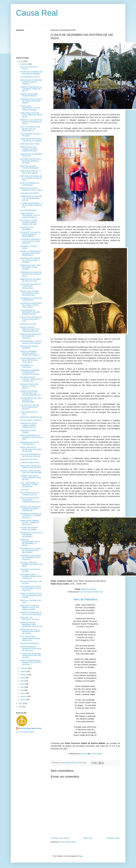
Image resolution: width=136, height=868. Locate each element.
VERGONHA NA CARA (28, 324)
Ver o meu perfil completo (25, 732)
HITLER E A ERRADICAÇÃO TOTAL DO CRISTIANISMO (31, 472)
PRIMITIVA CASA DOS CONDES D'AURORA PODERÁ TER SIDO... (29, 149)
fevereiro (24, 697)
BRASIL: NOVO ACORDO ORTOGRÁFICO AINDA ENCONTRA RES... (30, 293)
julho (22, 681)
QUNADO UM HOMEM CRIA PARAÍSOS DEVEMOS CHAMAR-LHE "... (30, 509)
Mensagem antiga (113, 838)
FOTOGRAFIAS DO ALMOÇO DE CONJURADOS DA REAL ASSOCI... (31, 551)
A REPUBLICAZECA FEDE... (30, 144)
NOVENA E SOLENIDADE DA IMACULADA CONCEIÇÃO (31, 613)
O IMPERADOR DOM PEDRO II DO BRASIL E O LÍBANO (31, 140)
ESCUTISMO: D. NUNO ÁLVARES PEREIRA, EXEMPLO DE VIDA (29, 222)
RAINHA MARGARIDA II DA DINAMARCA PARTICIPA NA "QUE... (31, 437)
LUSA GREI (24, 490)
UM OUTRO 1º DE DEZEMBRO (27, 228)
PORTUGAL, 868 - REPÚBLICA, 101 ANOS (30, 619)
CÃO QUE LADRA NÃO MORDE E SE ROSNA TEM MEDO (31, 564)
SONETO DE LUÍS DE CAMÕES (28, 431)
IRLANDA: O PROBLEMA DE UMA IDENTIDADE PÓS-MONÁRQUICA (30, 253)
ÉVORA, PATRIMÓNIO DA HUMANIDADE (29, 184)
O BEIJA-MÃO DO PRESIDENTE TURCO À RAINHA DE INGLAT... (30, 215)
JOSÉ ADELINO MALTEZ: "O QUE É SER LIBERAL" (30, 172)
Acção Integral (97, 754)
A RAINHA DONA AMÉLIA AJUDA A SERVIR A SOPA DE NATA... (30, 478)
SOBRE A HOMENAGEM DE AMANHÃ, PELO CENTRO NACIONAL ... (31, 663)
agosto (23, 678)
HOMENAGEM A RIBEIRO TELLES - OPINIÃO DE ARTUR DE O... (30, 523)
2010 (21, 704)
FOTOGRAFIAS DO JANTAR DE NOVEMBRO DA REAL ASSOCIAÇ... (31, 589)
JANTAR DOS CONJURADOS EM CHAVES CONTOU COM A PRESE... (31, 305)
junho (23, 684)
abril (22, 690)
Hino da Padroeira (85, 599)
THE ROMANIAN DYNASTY (30, 77)
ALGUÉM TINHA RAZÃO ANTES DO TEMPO (29, 529)
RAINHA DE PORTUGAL (29, 459)
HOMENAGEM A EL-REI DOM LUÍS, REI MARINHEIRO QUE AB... (31, 198)
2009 (21, 707)
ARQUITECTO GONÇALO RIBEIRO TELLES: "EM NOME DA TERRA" (29, 607)
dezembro (24, 64)
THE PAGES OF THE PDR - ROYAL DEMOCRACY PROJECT (30, 407)
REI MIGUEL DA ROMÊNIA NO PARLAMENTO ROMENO (31, 73)
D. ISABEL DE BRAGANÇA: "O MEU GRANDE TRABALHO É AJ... (31, 205)
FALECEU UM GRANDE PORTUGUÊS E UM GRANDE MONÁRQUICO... (31, 393)
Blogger (80, 856)
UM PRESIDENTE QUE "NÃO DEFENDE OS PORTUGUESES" (31, 400)
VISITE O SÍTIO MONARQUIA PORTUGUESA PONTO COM (31, 319)
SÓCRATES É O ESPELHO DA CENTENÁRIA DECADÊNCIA (31, 535)
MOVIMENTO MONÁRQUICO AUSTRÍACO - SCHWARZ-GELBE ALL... (31, 516)
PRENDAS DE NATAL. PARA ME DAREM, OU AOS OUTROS (30, 267)
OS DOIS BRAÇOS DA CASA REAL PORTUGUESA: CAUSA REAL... (31, 360)
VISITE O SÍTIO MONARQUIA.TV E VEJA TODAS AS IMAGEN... (30, 108)
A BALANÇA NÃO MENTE (29, 193)
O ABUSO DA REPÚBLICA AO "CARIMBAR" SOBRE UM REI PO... (31, 89)
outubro (23, 672)
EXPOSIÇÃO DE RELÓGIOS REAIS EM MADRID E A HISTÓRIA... (30, 161)
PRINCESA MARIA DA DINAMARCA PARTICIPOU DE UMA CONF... (31, 649)
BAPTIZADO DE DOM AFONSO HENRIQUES (29, 167)
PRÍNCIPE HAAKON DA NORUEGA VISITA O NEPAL (31, 189)
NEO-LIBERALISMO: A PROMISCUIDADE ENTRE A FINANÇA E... (31, 577)
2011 (21, 61)
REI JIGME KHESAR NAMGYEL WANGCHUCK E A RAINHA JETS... (31, 379)
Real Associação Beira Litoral (30, 728)
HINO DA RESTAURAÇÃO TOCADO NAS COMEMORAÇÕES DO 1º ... (30, 501)
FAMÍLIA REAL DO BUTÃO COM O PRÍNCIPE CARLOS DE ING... (31, 115)
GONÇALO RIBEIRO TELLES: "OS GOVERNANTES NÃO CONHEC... (31, 595)
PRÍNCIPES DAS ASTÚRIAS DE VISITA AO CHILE (30, 280)
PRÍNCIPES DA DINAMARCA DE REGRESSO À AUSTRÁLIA (31, 336)
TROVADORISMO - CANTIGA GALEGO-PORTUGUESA (31, 342)
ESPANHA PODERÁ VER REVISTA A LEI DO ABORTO (29, 386)
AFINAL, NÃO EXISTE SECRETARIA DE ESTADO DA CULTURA (31, 449)
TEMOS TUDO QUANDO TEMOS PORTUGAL (29, 95)
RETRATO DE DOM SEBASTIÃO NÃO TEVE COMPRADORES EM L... (30, 329)
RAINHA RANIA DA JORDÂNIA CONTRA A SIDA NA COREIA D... (31, 82)
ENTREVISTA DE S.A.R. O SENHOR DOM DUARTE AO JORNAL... (30, 632)
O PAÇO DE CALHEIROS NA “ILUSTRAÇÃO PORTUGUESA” (31, 286)
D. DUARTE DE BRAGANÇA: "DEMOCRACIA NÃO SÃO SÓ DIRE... (31, 656)
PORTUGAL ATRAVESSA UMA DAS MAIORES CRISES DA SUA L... (31, 178)
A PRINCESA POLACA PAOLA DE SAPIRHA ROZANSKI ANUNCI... (31, 101)
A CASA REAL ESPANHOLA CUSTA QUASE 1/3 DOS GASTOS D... (30, 241)
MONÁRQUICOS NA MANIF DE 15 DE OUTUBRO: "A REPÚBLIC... (30, 260)
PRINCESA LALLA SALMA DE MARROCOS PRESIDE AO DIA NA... (31, 122)
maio (22, 687)
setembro (24, 675)
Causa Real (37, 13)
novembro (24, 668)
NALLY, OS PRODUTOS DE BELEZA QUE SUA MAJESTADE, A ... (30, 129)
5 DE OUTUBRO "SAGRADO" (31, 420)
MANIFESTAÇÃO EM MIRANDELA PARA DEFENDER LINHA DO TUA (31, 625)
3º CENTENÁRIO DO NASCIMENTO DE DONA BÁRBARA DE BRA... (30, 312)
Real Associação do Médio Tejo (91, 592)
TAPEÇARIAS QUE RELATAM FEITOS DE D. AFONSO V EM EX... (31, 274)
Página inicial (88, 838)
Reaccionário (84, 754)
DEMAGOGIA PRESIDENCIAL (31, 417)
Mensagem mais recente (60, 838)
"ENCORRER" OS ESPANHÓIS (27, 366)
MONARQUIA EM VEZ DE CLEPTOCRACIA (29, 443)
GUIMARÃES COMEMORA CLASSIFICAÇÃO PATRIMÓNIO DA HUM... (30, 372)
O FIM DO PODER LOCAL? (30, 463)
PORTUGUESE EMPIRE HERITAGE (29, 347)
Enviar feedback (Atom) (68, 842)
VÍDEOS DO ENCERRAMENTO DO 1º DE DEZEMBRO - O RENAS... (30, 543)
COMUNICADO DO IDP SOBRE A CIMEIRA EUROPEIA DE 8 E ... (29, 425)
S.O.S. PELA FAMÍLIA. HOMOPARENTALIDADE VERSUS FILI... (30, 638)
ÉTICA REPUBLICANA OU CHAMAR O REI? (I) (30, 494)
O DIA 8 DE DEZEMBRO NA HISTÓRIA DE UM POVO (30, 455)
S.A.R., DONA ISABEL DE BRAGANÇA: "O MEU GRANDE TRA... (29, 485)
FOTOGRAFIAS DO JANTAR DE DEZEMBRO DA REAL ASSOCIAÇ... (30, 558)
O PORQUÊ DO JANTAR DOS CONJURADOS (31, 299)
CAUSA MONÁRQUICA (28, 210)
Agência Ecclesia (89, 589)
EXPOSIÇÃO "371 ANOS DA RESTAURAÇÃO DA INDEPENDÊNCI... (30, 234)
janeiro (23, 700)
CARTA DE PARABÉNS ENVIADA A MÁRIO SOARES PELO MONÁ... (30, 353)
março (23, 693)
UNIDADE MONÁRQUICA (29, 643)
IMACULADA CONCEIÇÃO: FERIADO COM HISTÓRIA (31, 467)
